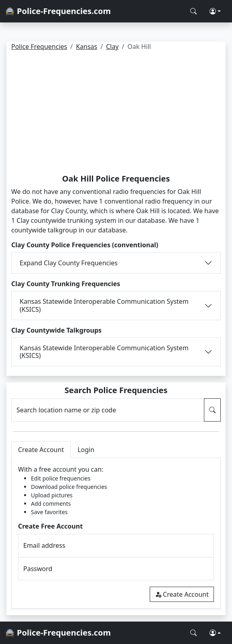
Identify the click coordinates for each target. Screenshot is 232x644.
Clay (112, 46)
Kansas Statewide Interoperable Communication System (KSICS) (104, 305)
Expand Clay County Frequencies (69, 263)
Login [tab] (86, 450)
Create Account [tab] (41, 450)
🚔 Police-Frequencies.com (58, 11)
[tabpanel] (116, 533)
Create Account (182, 594)
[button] (215, 11)
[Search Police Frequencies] (193, 11)
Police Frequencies (39, 46)
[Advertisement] (116, 114)
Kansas (86, 46)
